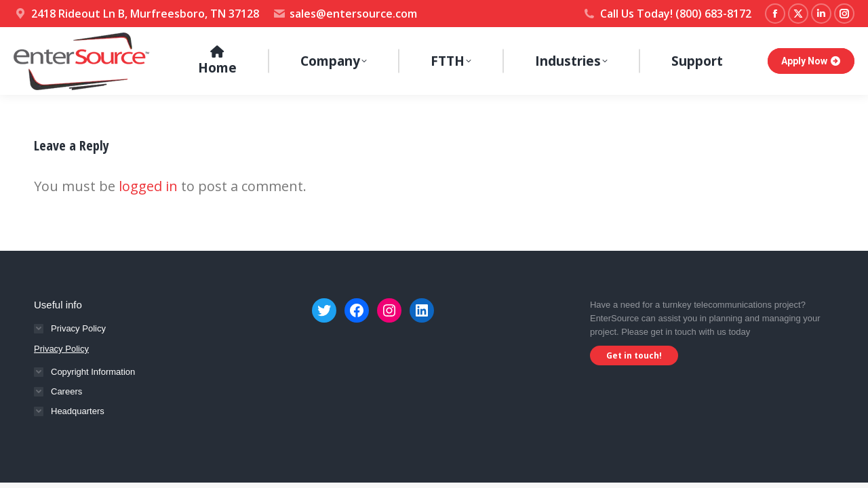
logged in (148, 186)
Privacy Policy (61, 349)
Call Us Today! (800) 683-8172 (667, 14)
